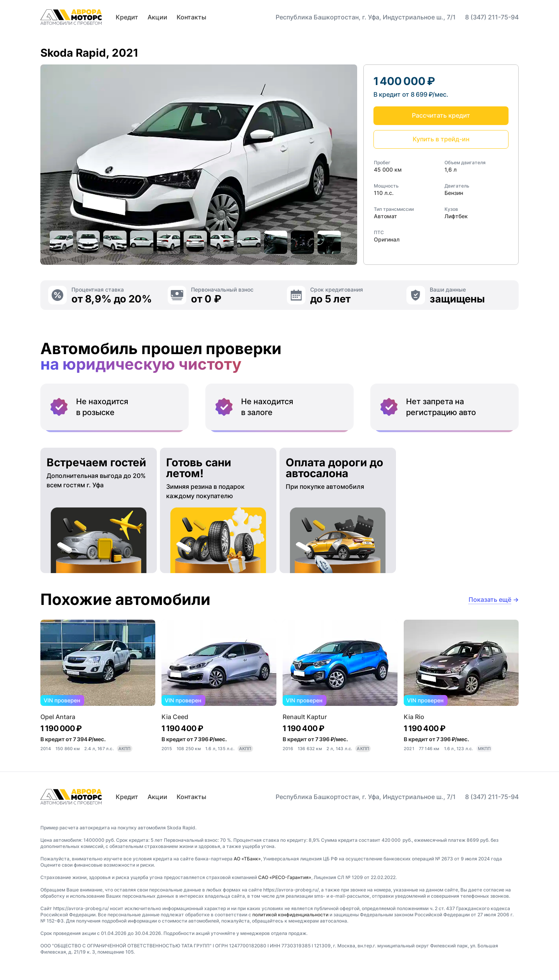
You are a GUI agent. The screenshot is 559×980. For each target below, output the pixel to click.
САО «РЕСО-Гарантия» (285, 877)
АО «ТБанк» (247, 859)
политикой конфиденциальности (290, 915)
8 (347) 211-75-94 (492, 17)
